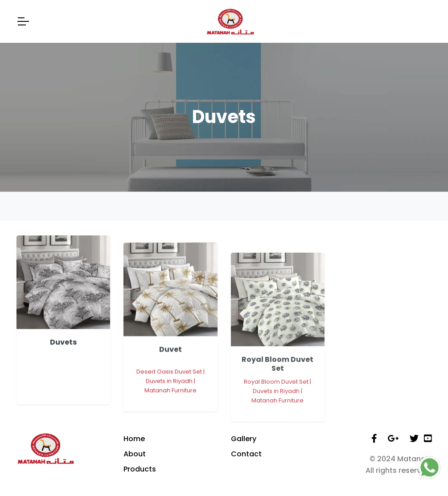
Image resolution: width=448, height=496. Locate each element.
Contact (246, 454)
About (135, 454)
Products (140, 469)
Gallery (244, 439)
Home (134, 439)
